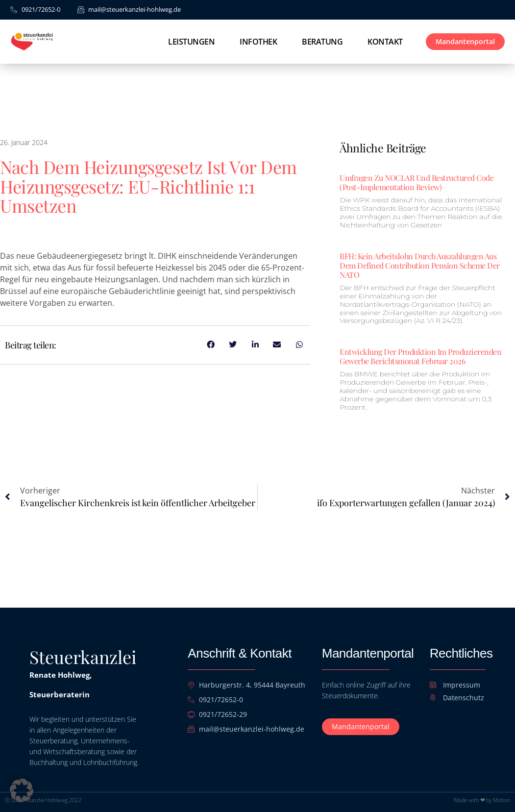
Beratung (322, 42)
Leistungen (191, 42)
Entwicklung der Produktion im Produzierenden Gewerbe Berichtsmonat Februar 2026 (420, 356)
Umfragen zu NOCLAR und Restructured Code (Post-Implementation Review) (417, 182)
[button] (22, 790)
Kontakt (385, 42)
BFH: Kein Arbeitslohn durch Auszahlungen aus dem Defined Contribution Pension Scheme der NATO (420, 265)
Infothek (258, 42)
